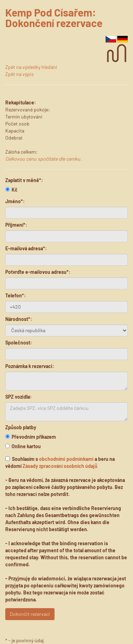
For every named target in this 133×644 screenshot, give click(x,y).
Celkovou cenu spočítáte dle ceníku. (43, 159)
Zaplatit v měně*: (24, 180)
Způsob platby (21, 427)
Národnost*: (19, 319)
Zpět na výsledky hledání (31, 67)
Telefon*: (15, 295)
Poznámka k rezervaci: (30, 366)
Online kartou (23, 446)
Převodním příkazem (31, 437)
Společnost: (19, 343)
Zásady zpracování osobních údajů (60, 466)
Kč (11, 190)
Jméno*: (15, 201)
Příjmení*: (16, 225)
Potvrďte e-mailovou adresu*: (38, 272)
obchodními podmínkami (66, 459)
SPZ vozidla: (18, 397)
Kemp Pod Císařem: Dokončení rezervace (54, 18)
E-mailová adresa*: (26, 248)
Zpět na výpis (20, 74)
